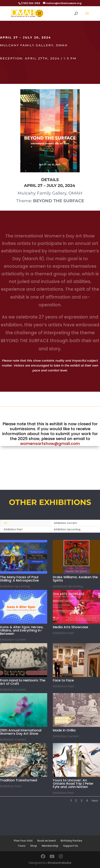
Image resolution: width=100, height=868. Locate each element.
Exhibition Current (66, 736)
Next (95, 801)
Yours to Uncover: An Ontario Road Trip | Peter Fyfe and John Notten (73, 783)
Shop (34, 846)
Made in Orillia (64, 730)
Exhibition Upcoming (68, 586)
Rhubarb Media (59, 863)
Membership (50, 846)
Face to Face (63, 680)
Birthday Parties (71, 841)
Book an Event (47, 841)
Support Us (71, 846)
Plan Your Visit (23, 841)
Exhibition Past (13, 529)
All (5, 523)
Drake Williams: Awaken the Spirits (75, 579)
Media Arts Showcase (70, 627)
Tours (22, 846)
